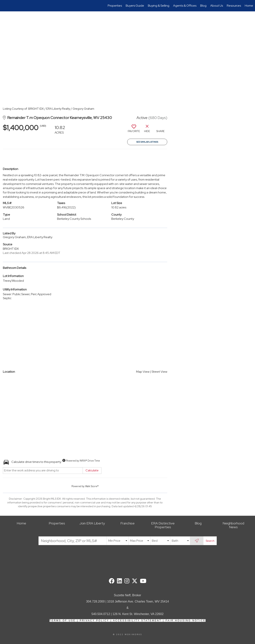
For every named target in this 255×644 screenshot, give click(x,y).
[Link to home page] (5, 6)
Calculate (92, 470)
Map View (143, 372)
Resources (234, 6)
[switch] (134, 130)
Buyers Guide (135, 6)
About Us (217, 6)
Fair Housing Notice (186, 621)
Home (249, 6)
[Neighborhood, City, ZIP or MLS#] (73, 541)
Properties (115, 6)
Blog (203, 6)
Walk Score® (92, 486)
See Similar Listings (147, 142)
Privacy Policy (95, 621)
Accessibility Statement (137, 621)
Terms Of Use (63, 621)
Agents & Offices (185, 6)
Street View (159, 372)
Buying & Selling (159, 6)
